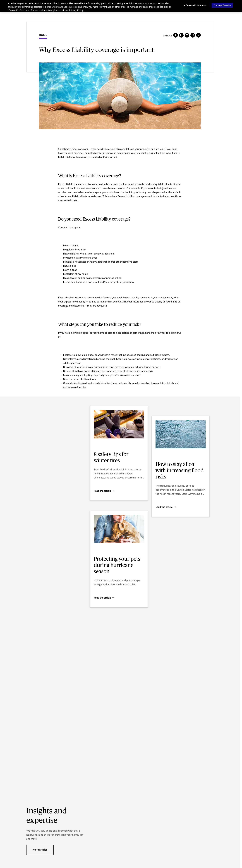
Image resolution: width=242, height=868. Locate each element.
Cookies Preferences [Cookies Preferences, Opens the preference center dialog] (196, 5)
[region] (121, 6)
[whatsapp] (193, 35)
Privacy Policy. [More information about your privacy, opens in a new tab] (77, 10)
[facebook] (176, 35)
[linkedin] (181, 35)
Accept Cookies (223, 5)
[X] (198, 35)
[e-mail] (187, 35)
